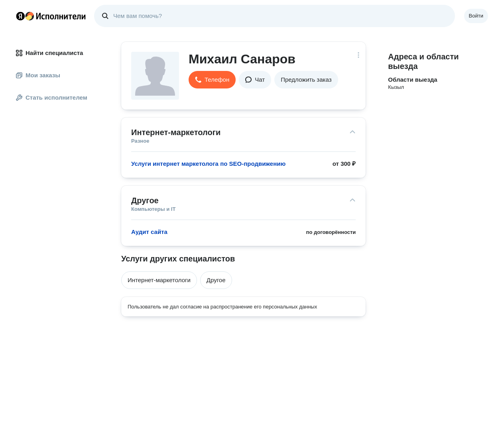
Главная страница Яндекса (20, 16)
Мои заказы (38, 75)
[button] (212, 80)
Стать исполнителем (52, 97)
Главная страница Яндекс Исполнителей (51, 16)
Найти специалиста (49, 53)
